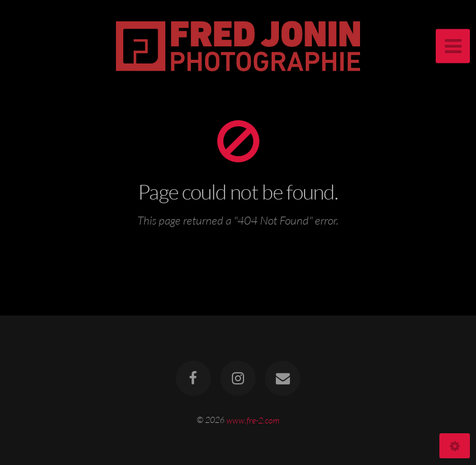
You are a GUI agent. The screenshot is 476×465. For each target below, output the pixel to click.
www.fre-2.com (253, 420)
